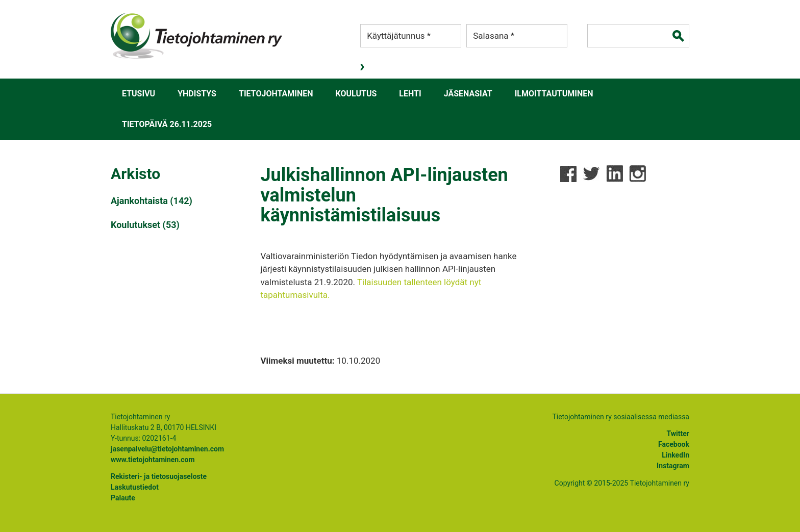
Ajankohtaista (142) (152, 201)
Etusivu (139, 94)
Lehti (410, 94)
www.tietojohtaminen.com (153, 460)
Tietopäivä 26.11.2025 (167, 124)
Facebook (674, 444)
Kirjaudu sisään (363, 67)
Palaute (123, 498)
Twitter (678, 434)
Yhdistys (197, 94)
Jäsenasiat (468, 94)
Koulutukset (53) (145, 225)
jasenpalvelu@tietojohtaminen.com (167, 449)
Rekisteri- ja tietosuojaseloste (159, 476)
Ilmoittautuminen (554, 94)
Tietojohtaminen (276, 94)
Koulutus (356, 94)
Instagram (673, 466)
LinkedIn (676, 455)
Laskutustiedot (135, 487)
